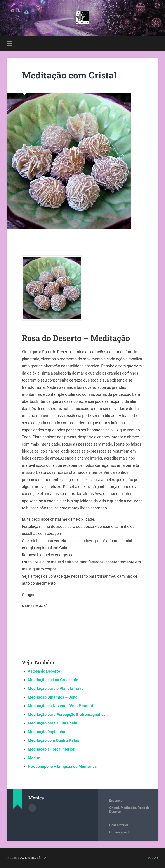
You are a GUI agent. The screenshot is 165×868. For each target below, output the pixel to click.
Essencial (116, 801)
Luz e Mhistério (32, 858)
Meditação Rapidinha (46, 732)
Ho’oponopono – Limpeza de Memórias (62, 766)
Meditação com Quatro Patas (53, 740)
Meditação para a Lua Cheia (52, 723)
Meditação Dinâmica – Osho (53, 697)
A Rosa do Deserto (44, 671)
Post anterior (119, 825)
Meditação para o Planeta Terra (56, 688)
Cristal (114, 808)
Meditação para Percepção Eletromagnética (67, 714)
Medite (34, 758)
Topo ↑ (153, 858)
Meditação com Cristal (69, 75)
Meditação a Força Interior (51, 749)
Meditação (128, 808)
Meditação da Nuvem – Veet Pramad (60, 706)
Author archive (32, 808)
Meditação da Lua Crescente (53, 680)
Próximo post (119, 832)
